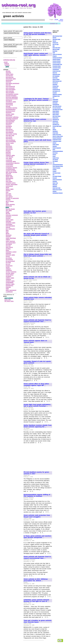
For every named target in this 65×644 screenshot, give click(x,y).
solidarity (8, 280)
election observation (12, 185)
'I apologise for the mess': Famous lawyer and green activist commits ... (37, 99)
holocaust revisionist (12, 215)
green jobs (8, 300)
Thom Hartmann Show (58, 166)
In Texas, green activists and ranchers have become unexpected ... (37, 537)
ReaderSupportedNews (58, 151)
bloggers (8, 151)
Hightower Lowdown (57, 95)
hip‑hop (8, 214)
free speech (9, 197)
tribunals (8, 287)
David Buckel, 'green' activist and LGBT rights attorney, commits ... (36, 54)
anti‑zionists (9, 149)
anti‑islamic (9, 123)
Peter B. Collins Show (58, 136)
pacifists (8, 249)
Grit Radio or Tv (56, 91)
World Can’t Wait (56, 188)
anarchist (8, 73)
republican (9, 270)
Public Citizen (56, 145)
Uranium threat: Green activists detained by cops (35, 120)
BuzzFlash (55, 51)
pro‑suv (8, 264)
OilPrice (54, 130)
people (6, 62)
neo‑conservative (11, 243)
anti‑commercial (10, 86)
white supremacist (11, 290)
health (8, 212)
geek (7, 203)
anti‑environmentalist (12, 99)
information (9, 224)
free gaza (8, 194)
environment (9, 186)
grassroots (9, 206)
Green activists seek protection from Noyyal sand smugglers (37, 516)
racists (8, 267)
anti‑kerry (9, 125)
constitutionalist (10, 169)
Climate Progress (56, 59)
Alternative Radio (56, 39)
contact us (54, 24)
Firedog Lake (56, 86)
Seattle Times (56, 158)
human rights (10, 220)
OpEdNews (55, 131)
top (60, 641)
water (7, 289)
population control (11, 252)
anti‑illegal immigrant (12, 119)
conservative (9, 166)
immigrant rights (11, 223)
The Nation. (55, 161)
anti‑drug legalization (12, 97)
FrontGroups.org (56, 90)
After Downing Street (57, 36)
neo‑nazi (8, 246)
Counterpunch (56, 70)
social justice (10, 275)
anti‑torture (9, 146)
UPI (53, 175)
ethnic (8, 188)
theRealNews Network (58, 193)
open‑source (9, 247)
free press (9, 195)
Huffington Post (56, 96)
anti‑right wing (10, 135)
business (8, 154)
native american (10, 241)
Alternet (54, 41)
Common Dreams (57, 61)
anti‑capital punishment (13, 83)
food (7, 192)
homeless (9, 217)
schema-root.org (9, 60)
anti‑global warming (11, 108)
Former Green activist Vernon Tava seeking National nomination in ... (36, 163)
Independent (55, 100)
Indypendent (55, 101)
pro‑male (8, 263)
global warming (10, 204)
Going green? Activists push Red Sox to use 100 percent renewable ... (37, 34)
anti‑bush (8, 82)
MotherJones (55, 118)
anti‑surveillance (10, 140)
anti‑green (9, 112)
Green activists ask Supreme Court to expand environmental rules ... (37, 321)
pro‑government (10, 261)
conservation (10, 165)
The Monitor (55, 160)
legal (7, 232)
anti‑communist (10, 88)
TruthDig (54, 170)
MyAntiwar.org (56, 120)
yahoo (62, 20)
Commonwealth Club (57, 64)
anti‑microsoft (10, 131)
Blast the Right (56, 49)
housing (8, 218)
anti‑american (10, 77)
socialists (9, 276)
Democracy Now (56, 75)
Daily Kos (55, 73)
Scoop (54, 156)
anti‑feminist (9, 103)
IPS (53, 98)
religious (8, 269)
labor (7, 230)
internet (8, 227)
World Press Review (57, 190)
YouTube (61, 21)
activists (7, 65)
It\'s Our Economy (57, 108)
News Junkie (55, 123)
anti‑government (10, 111)
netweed (54, 191)
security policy (10, 273)
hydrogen (9, 221)
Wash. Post (55, 183)
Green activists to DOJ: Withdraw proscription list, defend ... (36, 580)
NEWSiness (55, 121)
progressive (9, 266)
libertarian (9, 235)
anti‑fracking (9, 105)
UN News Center (56, 173)
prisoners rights (10, 255)
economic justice (11, 183)
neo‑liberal (9, 244)
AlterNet (54, 38)
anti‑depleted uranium (12, 94)
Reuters (54, 155)
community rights (11, 162)
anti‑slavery (9, 139)
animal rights (10, 74)
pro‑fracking (9, 260)
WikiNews (55, 186)
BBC (54, 46)
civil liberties (9, 157)
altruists (8, 71)
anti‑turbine (9, 148)
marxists (8, 237)
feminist (8, 191)
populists (8, 253)
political (7, 64)
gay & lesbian (10, 201)
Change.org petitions (57, 58)
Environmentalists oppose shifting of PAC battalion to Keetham (37, 495)
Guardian (55, 93)
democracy (9, 175)
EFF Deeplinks (56, 76)
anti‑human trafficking (12, 117)
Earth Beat (55, 78)
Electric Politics (56, 80)
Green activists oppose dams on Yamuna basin (35, 341)
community (9, 160)
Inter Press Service (57, 106)
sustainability (10, 283)
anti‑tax (8, 145)
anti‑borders (9, 80)
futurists (8, 200)
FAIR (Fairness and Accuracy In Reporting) (57, 83)
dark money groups (11, 172)
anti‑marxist (9, 129)
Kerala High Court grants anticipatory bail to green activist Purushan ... (37, 405)
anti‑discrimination (11, 96)
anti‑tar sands (10, 143)
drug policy (9, 181)
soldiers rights (10, 278)
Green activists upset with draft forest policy (37, 141)
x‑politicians (9, 292)
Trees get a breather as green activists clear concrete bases (38, 621)
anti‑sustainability (11, 142)
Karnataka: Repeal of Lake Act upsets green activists (37, 362)
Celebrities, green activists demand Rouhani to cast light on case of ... (36, 601)
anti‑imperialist (10, 122)
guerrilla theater (10, 209)
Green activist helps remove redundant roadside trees (38, 298)
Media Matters (56, 111)
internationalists (10, 226)
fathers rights (10, 189)
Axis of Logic (56, 44)
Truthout (54, 171)
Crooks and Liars (56, 71)
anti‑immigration (10, 120)
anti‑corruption (10, 93)
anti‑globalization (11, 109)
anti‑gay (8, 106)
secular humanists (11, 272)
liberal (8, 234)
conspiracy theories (11, 168)
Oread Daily (55, 133)
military (8, 240)
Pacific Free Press (57, 135)
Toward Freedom (56, 168)
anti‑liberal (9, 126)
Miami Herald (56, 115)
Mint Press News (56, 116)
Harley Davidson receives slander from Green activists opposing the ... (38, 426)
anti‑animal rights (11, 79)
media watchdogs (11, 238)
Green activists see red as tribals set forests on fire (37, 278)
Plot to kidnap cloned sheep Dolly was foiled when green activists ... (38, 255)
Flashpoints (55, 88)
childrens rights (10, 155)
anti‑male (8, 128)
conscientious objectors (13, 163)
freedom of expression (12, 198)
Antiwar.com (55, 43)
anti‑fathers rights (11, 102)
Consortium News (57, 66)
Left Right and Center (58, 110)
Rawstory (55, 146)
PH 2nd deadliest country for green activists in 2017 (36, 473)
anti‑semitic (9, 137)
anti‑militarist (10, 132)
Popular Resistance (57, 138)
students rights (10, 281)
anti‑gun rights (10, 114)
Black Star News (56, 48)
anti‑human (9, 116)
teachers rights (10, 284)
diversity (8, 180)
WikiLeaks (55, 185)
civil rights (9, 158)
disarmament (10, 178)
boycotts (8, 152)
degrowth (8, 174)
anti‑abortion (9, 76)
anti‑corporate (10, 91)
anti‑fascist (9, 100)
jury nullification (10, 229)
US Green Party (9, 301)
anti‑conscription (11, 90)
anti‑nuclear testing (11, 134)
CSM (54, 53)
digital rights (9, 177)
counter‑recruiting (11, 171)
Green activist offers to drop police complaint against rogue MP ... (36, 385)
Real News (55, 153)
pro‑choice (9, 258)
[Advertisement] (38, 83)
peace (7, 250)
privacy (8, 257)
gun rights (9, 211)
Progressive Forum (57, 140)
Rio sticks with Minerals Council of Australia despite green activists (36, 234)
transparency (10, 286)
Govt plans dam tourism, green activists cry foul (35, 212)
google (56, 20)
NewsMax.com (56, 125)
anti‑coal (8, 85)
